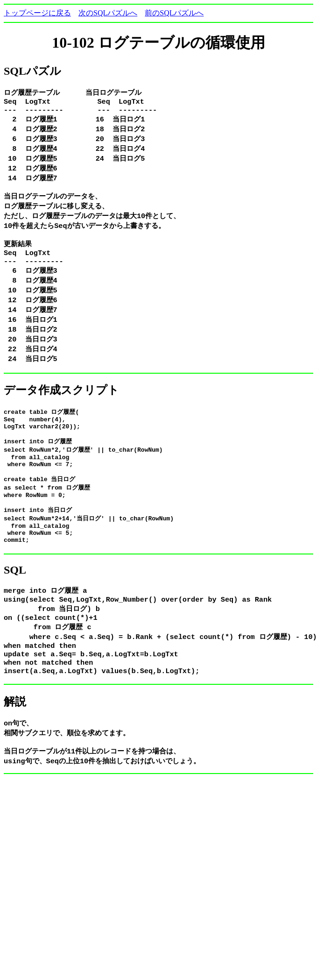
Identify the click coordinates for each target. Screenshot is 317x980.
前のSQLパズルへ (174, 13)
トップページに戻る (37, 13)
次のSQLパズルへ (108, 13)
